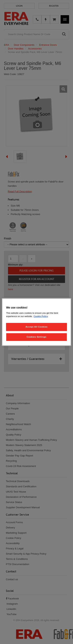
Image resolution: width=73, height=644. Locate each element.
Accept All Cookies (36, 327)
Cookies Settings (36, 337)
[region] (36, 322)
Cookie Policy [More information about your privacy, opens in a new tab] (41, 316)
